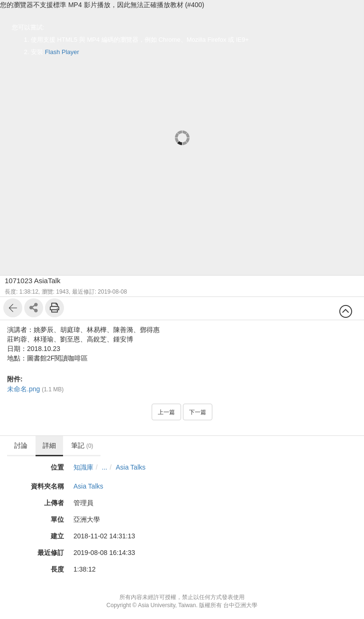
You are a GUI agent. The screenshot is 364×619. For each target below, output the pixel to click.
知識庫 (83, 467)
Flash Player (62, 52)
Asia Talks (131, 467)
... (105, 467)
